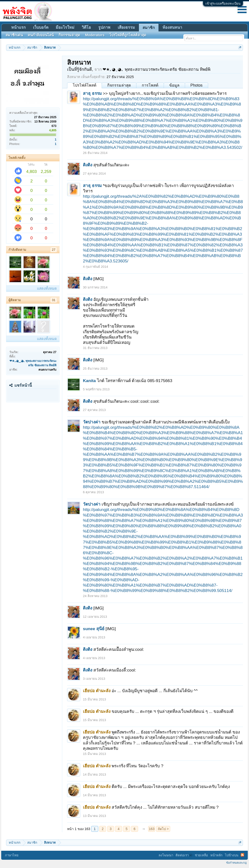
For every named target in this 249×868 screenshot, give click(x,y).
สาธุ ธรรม (92, 93)
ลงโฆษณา (166, 855)
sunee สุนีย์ (94, 629)
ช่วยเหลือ (201, 855)
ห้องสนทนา (172, 27)
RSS (242, 855)
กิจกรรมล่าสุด (119, 85)
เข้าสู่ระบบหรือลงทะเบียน (223, 4)
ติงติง (88, 165)
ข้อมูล (174, 85)
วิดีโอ (86, 27)
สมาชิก (149, 28)
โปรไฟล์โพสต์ (84, 85)
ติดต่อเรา (184, 855)
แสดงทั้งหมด (47, 288)
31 (54, 300)
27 (54, 250)
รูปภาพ (104, 27)
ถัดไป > (163, 829)
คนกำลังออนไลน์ (41, 35)
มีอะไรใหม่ (65, 27)
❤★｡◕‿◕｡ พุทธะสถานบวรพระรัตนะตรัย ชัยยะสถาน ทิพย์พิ (156, 69)
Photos (196, 85)
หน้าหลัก (216, 855)
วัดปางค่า (92, 422)
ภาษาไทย (12, 855)
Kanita (89, 381)
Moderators (95, 35)
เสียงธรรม (126, 27)
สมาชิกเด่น (14, 35)
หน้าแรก (18, 27)
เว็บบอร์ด (41, 27)
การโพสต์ (150, 85)
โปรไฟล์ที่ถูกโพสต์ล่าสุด (128, 35)
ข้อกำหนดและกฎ (236, 863)
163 (152, 829)
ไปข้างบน (232, 855)
